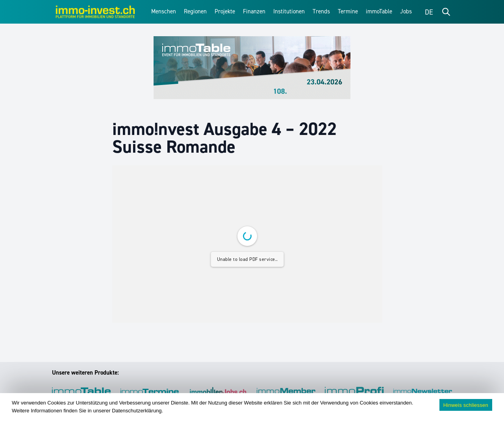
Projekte (225, 11)
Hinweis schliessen (466, 405)
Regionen (195, 11)
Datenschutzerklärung (137, 411)
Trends (321, 11)
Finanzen (254, 11)
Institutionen (289, 11)
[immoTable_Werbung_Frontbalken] (252, 68)
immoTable (379, 11)
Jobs (406, 11)
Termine (348, 11)
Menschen (164, 11)
